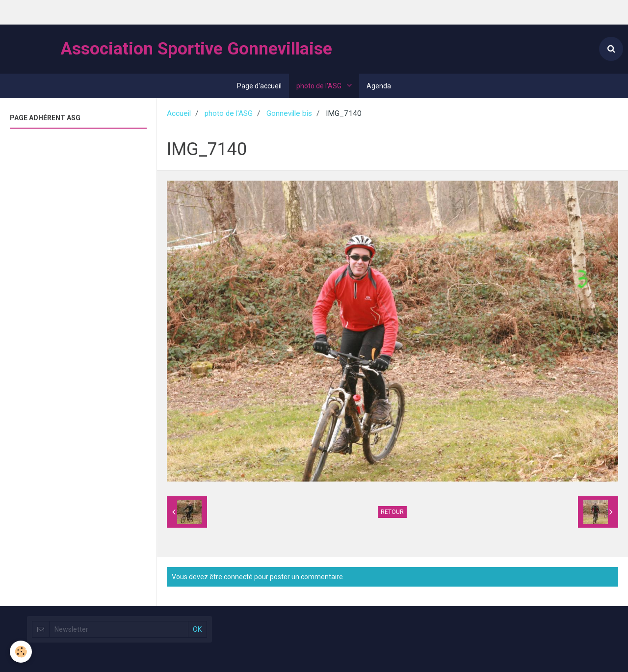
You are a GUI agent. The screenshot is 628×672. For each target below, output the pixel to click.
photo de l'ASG (320, 86)
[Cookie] (21, 652)
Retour (392, 512)
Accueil (179, 113)
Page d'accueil (259, 86)
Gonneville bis (289, 113)
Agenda (379, 86)
